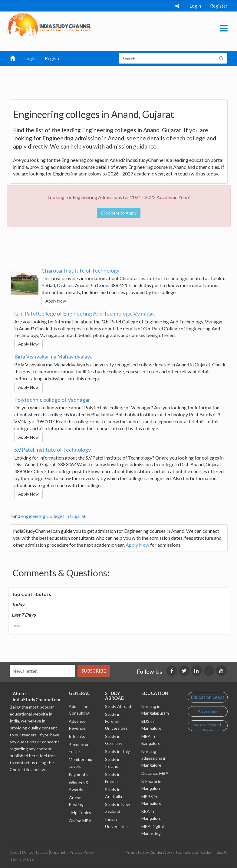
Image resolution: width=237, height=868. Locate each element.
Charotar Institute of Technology (81, 270)
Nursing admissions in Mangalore (154, 758)
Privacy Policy (82, 852)
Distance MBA (155, 773)
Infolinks (77, 736)
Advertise (207, 711)
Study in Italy (117, 751)
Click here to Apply (119, 213)
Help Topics (80, 812)
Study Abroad (118, 706)
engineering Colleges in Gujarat (53, 516)
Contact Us (38, 852)
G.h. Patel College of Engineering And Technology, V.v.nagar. (85, 313)
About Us (18, 852)
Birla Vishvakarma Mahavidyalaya (53, 356)
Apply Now (56, 301)
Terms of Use (22, 859)
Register (219, 6)
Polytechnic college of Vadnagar (52, 400)
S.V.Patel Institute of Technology (53, 450)
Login (195, 6)
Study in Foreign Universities (116, 721)
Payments (78, 774)
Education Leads (208, 697)
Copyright (59, 852)
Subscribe (94, 671)
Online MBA (80, 821)
